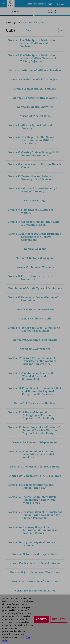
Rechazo (59, 619)
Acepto (41, 619)
